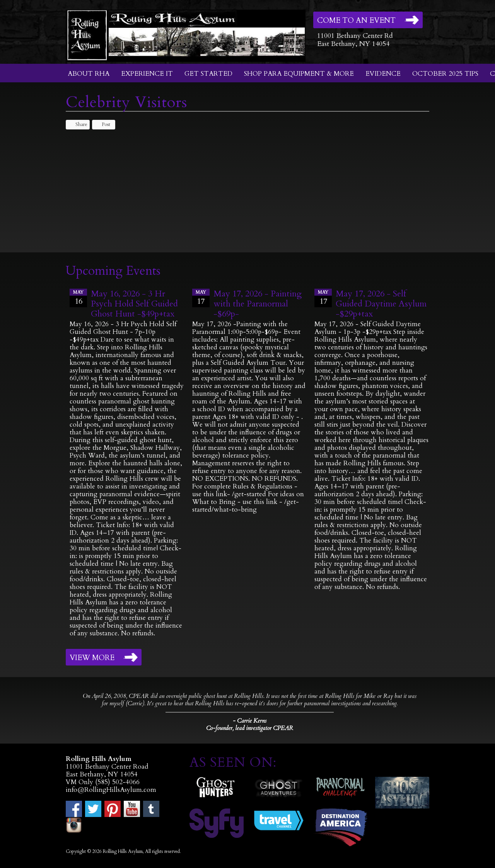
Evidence (383, 74)
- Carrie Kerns (250, 721)
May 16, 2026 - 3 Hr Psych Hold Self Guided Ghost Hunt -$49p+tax (134, 304)
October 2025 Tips (445, 74)
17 (201, 298)
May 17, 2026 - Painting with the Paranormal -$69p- (258, 304)
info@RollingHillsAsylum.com (111, 790)
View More (92, 658)
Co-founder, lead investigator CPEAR (250, 728)
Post (102, 124)
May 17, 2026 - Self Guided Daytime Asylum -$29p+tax (381, 304)
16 (78, 298)
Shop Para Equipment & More (299, 74)
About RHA (89, 74)
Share (78, 124)
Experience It (147, 74)
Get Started (208, 74)
